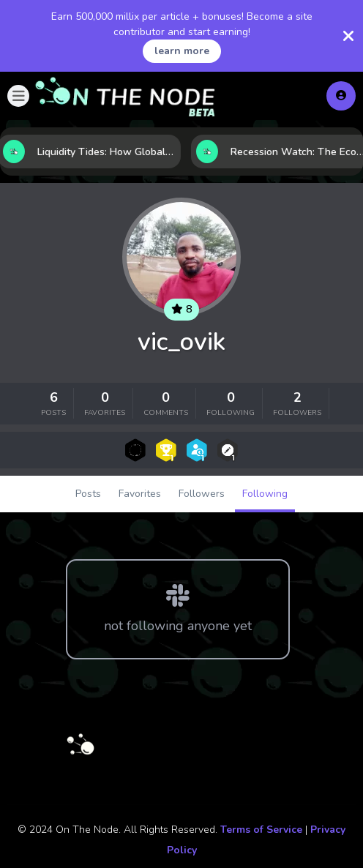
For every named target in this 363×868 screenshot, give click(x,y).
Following (265, 494)
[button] (18, 96)
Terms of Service (261, 830)
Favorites (140, 494)
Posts (88, 494)
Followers (202, 494)
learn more (182, 51)
